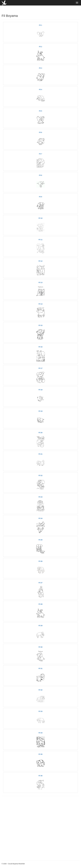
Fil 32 (41, 690)
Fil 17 (41, 368)
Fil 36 (41, 776)
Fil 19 (41, 411)
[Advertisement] (40, 813)
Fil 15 (41, 325)
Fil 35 (41, 754)
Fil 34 (41, 733)
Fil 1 (40, 25)
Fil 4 (40, 90)
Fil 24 (41, 518)
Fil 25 (41, 540)
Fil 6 (40, 132)
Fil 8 (40, 175)
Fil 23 (41, 497)
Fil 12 (41, 261)
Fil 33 (41, 711)
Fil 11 (41, 240)
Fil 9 (40, 197)
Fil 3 (40, 68)
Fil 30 (41, 647)
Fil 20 (41, 433)
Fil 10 (41, 218)
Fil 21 (41, 454)
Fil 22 (41, 475)
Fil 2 (40, 47)
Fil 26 (41, 561)
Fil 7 (40, 154)
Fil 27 (41, 583)
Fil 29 (41, 626)
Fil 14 (41, 304)
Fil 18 (41, 390)
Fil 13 (41, 283)
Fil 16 (41, 347)
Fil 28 (41, 604)
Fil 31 (41, 668)
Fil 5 (40, 111)
